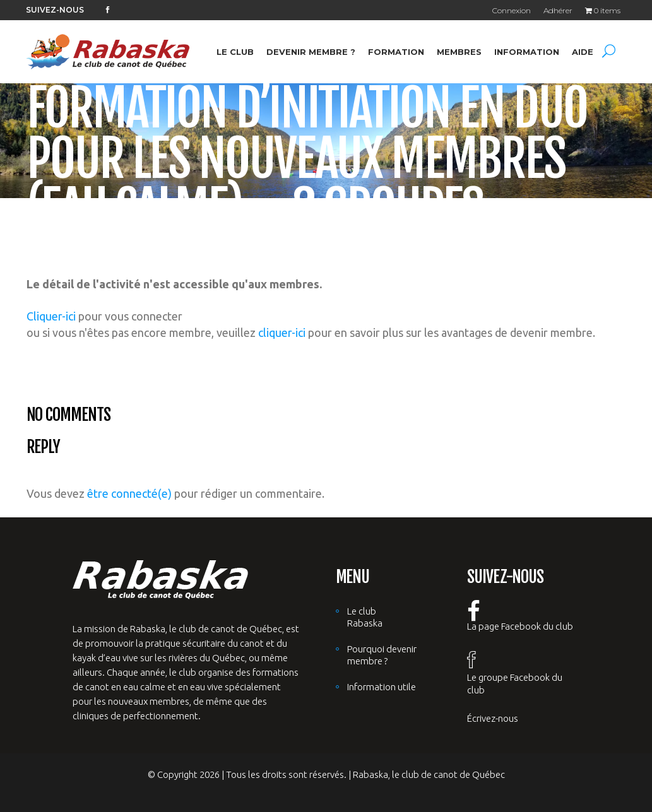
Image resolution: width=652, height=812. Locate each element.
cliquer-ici (282, 332)
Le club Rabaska (365, 617)
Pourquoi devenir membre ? (382, 655)
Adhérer (558, 10)
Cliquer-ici (51, 316)
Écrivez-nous (493, 718)
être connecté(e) (129, 493)
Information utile (382, 687)
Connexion (512, 10)
